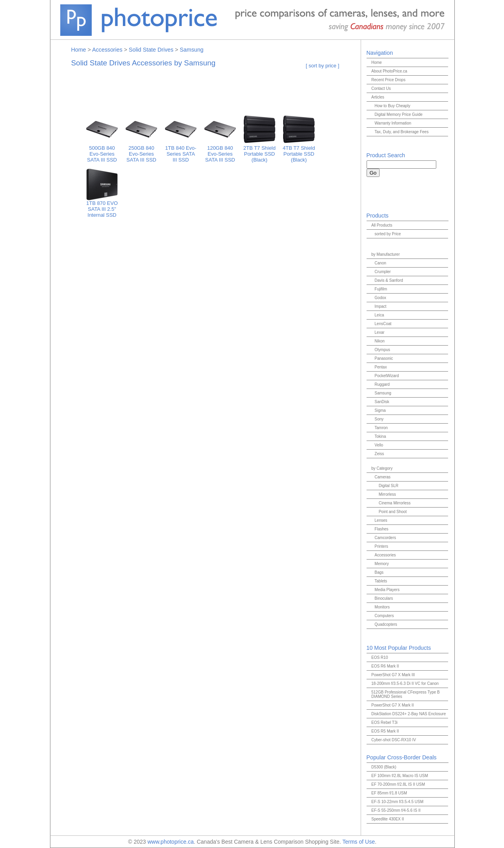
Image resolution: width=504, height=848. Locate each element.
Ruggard (382, 384)
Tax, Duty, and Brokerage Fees (401, 132)
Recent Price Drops (388, 80)
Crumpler (383, 272)
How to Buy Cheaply (392, 106)
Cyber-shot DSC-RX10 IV (394, 740)
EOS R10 (380, 657)
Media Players (387, 590)
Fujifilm (381, 289)
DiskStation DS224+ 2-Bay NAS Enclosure (409, 714)
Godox (380, 298)
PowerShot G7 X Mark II (393, 705)
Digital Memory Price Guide (398, 114)
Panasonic (384, 358)
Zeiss (379, 454)
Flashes (381, 529)
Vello (379, 445)
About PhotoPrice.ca (389, 71)
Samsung (192, 50)
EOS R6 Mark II (385, 666)
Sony (379, 419)
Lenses (381, 520)
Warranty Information (393, 123)
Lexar (379, 332)
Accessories (107, 50)
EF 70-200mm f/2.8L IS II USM (398, 784)
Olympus (382, 350)
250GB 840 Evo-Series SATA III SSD (141, 152)
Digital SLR (389, 486)
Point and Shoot (393, 512)
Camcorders (385, 538)
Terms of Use (358, 842)
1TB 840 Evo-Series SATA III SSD (181, 152)
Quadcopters (386, 624)
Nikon (380, 341)
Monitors (382, 607)
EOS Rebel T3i (384, 722)
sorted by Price (388, 234)
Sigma (380, 410)
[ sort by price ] (323, 66)
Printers (381, 546)
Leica (379, 315)
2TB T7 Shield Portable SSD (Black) (259, 152)
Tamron (381, 428)
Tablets (381, 581)
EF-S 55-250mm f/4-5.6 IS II (396, 810)
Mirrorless (387, 494)
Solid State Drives (151, 50)
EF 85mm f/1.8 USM (389, 793)
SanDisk (382, 402)
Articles (378, 97)
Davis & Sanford (389, 280)
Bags (379, 572)
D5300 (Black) (384, 767)
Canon (380, 263)
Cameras (383, 477)
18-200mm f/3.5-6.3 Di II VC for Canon (405, 683)
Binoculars (384, 598)
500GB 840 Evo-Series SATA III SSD (102, 152)
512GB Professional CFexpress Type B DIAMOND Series (406, 694)
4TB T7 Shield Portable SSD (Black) (299, 152)
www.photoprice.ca (170, 842)
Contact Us (381, 88)
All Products (382, 225)
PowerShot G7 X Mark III (393, 675)
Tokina (380, 436)
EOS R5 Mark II (385, 731)
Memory (382, 564)
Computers (384, 616)
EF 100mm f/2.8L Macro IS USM (400, 776)
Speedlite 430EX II (388, 819)
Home (79, 50)
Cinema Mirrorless (395, 503)
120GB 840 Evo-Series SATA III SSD (220, 152)
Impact (380, 306)
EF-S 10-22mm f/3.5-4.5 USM (397, 802)
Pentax (381, 367)
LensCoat (383, 324)
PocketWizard (387, 376)
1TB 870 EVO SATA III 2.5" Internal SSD (102, 207)
